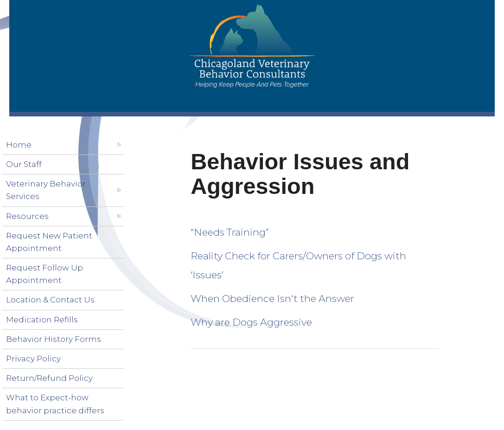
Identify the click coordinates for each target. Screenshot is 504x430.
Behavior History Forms (54, 339)
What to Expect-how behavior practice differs (55, 404)
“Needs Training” (230, 232)
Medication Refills (42, 320)
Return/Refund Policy (49, 378)
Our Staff (24, 164)
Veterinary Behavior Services (46, 190)
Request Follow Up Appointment (45, 274)
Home (19, 145)
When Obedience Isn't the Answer (272, 298)
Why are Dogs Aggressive (251, 322)
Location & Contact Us (50, 300)
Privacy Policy (33, 359)
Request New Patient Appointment (49, 242)
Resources (27, 216)
